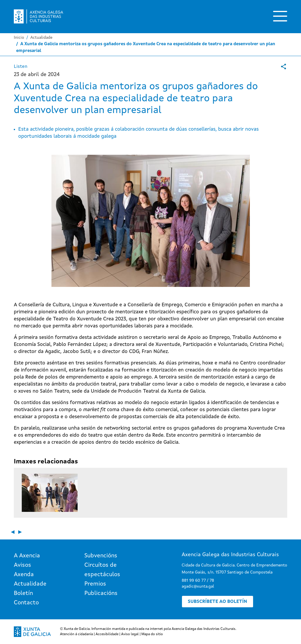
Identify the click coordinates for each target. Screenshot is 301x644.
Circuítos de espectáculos (102, 570)
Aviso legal (130, 634)
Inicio (19, 38)
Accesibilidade (107, 634)
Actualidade (41, 38)
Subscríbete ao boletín (218, 602)
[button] (50, 493)
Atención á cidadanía (76, 634)
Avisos (22, 565)
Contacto (26, 603)
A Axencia (27, 556)
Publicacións (101, 593)
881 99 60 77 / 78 (198, 581)
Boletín (23, 593)
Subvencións (101, 556)
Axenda (24, 575)
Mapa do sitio (152, 634)
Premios (95, 584)
